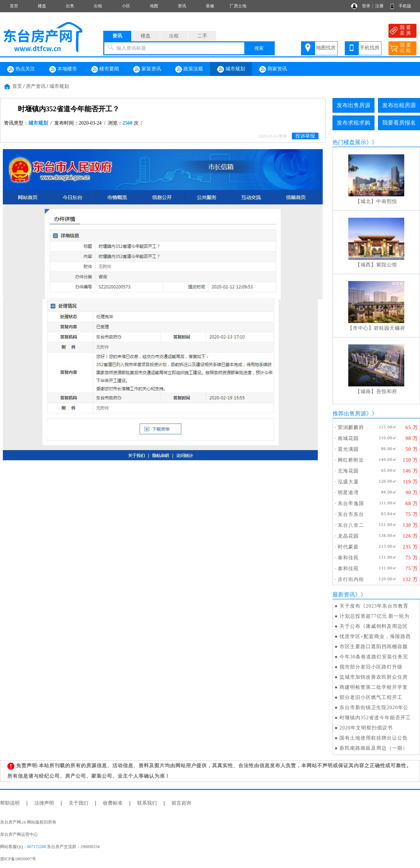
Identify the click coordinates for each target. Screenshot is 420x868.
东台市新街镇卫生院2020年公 (374, 708)
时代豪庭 (348, 547)
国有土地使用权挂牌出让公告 (374, 738)
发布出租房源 (399, 105)
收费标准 (113, 803)
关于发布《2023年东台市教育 (374, 606)
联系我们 (147, 803)
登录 (366, 6)
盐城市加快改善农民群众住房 (374, 677)
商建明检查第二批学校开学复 (374, 687)
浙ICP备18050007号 (18, 859)
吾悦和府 (387, 391)
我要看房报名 (399, 123)
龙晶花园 (348, 536)
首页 (14, 6)
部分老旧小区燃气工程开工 (371, 697)
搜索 (259, 48)
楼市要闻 (105, 69)
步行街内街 (351, 579)
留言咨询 (181, 803)
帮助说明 (10, 803)
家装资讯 (147, 69)
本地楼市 (63, 69)
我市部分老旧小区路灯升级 (371, 667)
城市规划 (231, 69)
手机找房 (370, 48)
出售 (70, 6)
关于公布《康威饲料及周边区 (374, 626)
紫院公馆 (387, 265)
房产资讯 (36, 86)
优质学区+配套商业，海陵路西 (375, 636)
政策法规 (189, 69)
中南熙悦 (387, 201)
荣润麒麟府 (351, 428)
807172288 (36, 847)
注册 (379, 6)
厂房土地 (238, 6)
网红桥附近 (351, 460)
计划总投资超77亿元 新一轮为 (375, 616)
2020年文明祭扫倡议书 (366, 728)
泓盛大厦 (348, 482)
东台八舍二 (351, 525)
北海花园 (348, 471)
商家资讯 (273, 69)
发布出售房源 (353, 105)
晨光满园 (348, 449)
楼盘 (42, 6)
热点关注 (21, 69)
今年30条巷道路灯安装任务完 (374, 657)
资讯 (182, 6)
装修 (210, 6)
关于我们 (78, 803)
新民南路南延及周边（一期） (374, 748)
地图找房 (326, 48)
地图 (154, 6)
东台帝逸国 (351, 503)
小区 (126, 6)
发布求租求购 (353, 123)
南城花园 (348, 438)
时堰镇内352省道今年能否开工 (375, 718)
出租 (98, 6)
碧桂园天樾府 (390, 328)
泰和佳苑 (348, 558)
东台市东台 (351, 514)
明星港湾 (348, 493)
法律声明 (44, 803)
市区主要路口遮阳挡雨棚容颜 (374, 647)
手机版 (405, 6)
